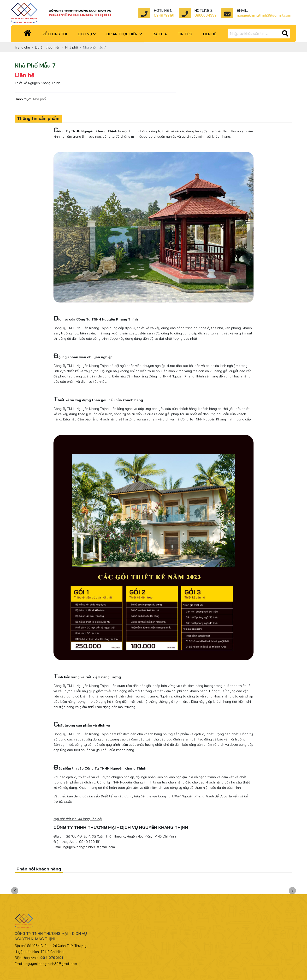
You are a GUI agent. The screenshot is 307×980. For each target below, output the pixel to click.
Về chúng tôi (55, 34)
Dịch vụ (87, 34)
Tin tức (185, 34)
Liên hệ (210, 34)
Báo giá (160, 34)
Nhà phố (39, 99)
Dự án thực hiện (124, 34)
